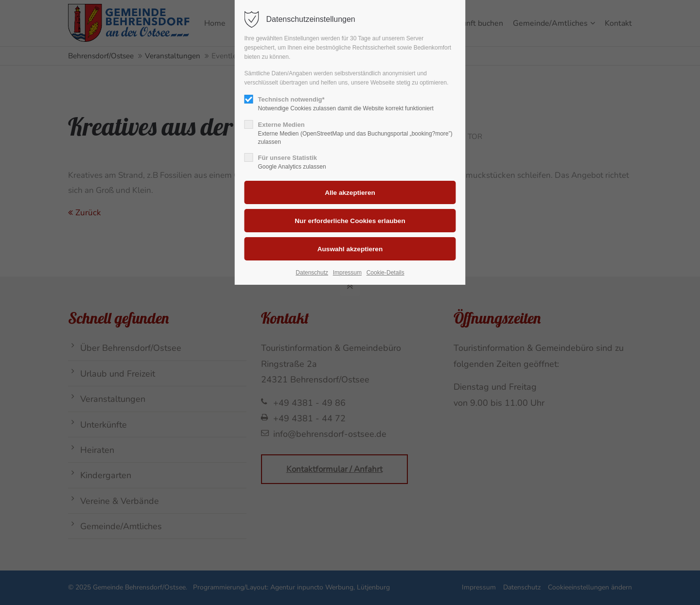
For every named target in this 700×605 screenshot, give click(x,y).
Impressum (347, 273)
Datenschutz (312, 273)
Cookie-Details (385, 273)
